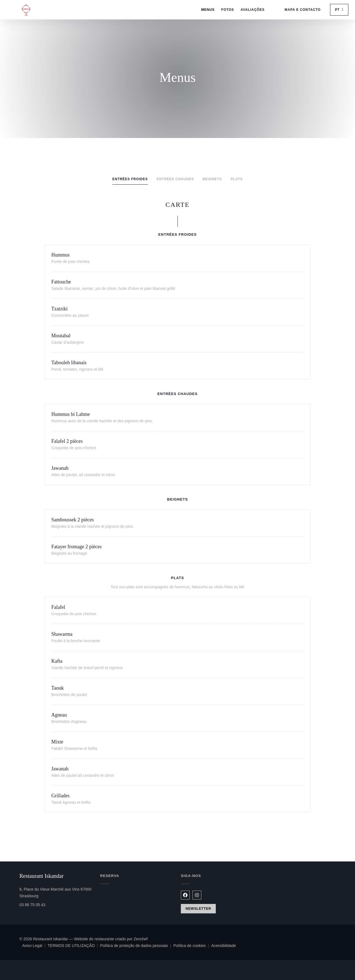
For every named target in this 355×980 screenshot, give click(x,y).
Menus (208, 10)
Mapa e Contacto (303, 10)
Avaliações (253, 10)
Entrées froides (130, 179)
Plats (237, 179)
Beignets (212, 179)
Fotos (228, 10)
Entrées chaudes (175, 179)
